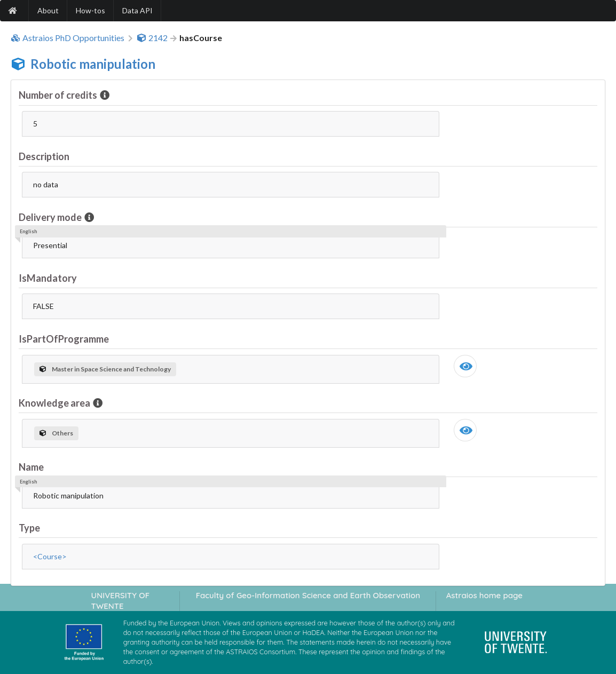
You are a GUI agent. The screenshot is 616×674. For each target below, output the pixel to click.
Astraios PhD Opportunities (68, 38)
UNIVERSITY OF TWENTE (121, 600)
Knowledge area (55, 403)
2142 (152, 38)
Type (29, 528)
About (48, 10)
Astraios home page (484, 595)
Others (56, 433)
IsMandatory (48, 278)
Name (31, 467)
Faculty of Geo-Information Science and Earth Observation (308, 595)
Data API (137, 10)
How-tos (90, 10)
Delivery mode (51, 217)
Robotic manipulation (93, 64)
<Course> (50, 556)
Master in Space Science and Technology (105, 369)
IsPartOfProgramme (64, 339)
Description (44, 156)
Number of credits (59, 95)
